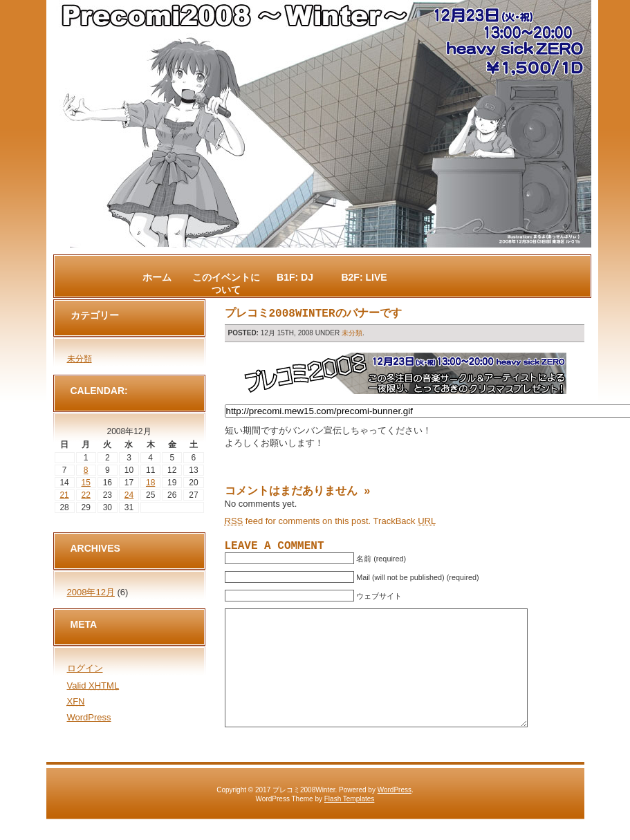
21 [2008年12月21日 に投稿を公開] (64, 495)
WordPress (89, 717)
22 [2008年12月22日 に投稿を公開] (86, 495)
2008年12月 (91, 592)
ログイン (85, 668)
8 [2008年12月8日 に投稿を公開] (86, 470)
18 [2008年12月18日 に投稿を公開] (150, 483)
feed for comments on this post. (298, 521)
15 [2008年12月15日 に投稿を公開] (86, 483)
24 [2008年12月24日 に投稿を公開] (129, 495)
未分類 (352, 333)
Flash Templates (350, 820)
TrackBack (405, 521)
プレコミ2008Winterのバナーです (313, 314)
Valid (93, 685)
